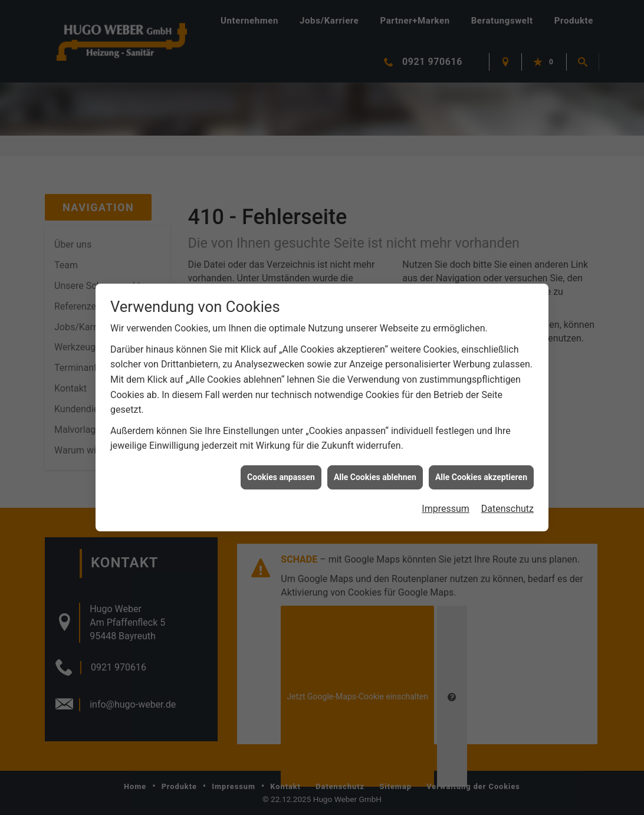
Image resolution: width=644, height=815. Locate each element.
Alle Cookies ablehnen (375, 469)
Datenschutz (507, 502)
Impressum (446, 502)
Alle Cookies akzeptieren (481, 469)
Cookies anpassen (281, 469)
